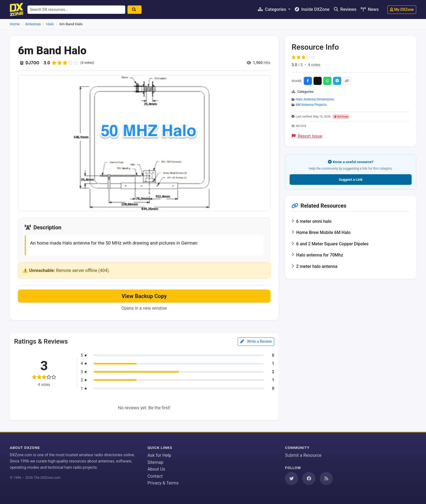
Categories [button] (272, 9)
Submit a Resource (303, 455)
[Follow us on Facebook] (309, 478)
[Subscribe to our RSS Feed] (326, 478)
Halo (50, 24)
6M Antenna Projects (311, 105)
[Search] (137, 10)
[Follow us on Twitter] (292, 478)
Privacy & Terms (163, 483)
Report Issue (307, 136)
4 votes (314, 65)
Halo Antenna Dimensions (315, 99)
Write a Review (256, 342)
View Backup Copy (144, 297)
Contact (155, 476)
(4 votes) (88, 63)
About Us (156, 469)
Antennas (33, 24)
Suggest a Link (351, 180)
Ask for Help (159, 455)
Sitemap (156, 462)
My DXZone (402, 9)
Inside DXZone (312, 9)
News (370, 9)
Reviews (345, 9)
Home (15, 24)
